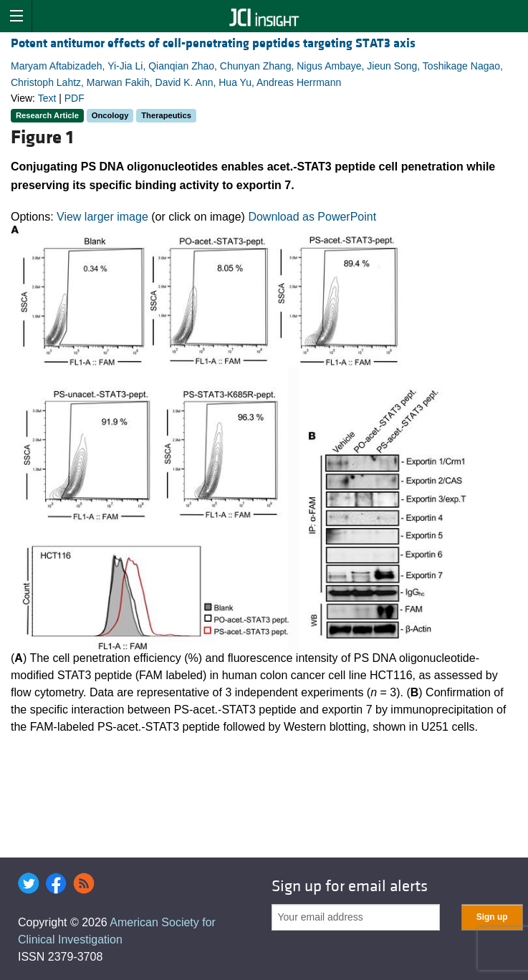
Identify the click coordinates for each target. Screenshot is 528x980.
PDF (75, 98)
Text (47, 98)
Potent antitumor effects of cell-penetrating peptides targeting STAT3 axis (213, 43)
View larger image (102, 217)
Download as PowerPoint (312, 217)
